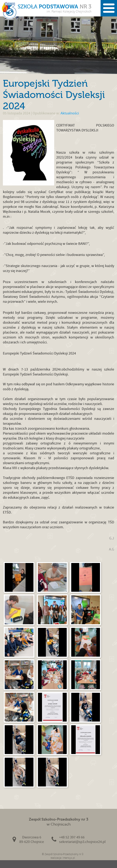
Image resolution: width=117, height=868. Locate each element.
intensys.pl (69, 858)
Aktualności (70, 113)
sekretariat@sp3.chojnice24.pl (82, 842)
